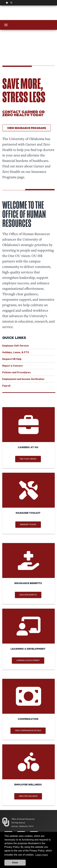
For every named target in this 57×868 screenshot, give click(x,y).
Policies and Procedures (16, 372)
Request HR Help (12, 359)
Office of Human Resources (23, 819)
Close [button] (15, 863)
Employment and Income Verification (23, 379)
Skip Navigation (0, 6)
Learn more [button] (42, 855)
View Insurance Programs (27, 128)
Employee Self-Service (16, 346)
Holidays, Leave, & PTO (16, 352)
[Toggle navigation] (6, 25)
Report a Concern (12, 366)
